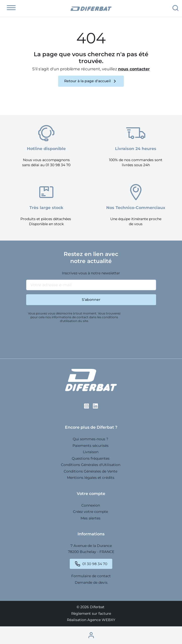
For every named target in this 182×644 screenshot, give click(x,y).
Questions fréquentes (91, 458)
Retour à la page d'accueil (91, 81)
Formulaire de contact (91, 576)
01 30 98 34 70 (95, 564)
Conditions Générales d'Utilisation (91, 465)
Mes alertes (90, 518)
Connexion (91, 505)
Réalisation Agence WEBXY (91, 620)
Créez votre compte (90, 512)
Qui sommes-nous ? (90, 439)
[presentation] (64, 339)
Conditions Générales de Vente (90, 471)
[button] (11, 8)
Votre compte (91, 494)
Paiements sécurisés (90, 446)
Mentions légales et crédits (91, 478)
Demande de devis (91, 582)
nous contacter (134, 69)
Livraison (91, 452)
